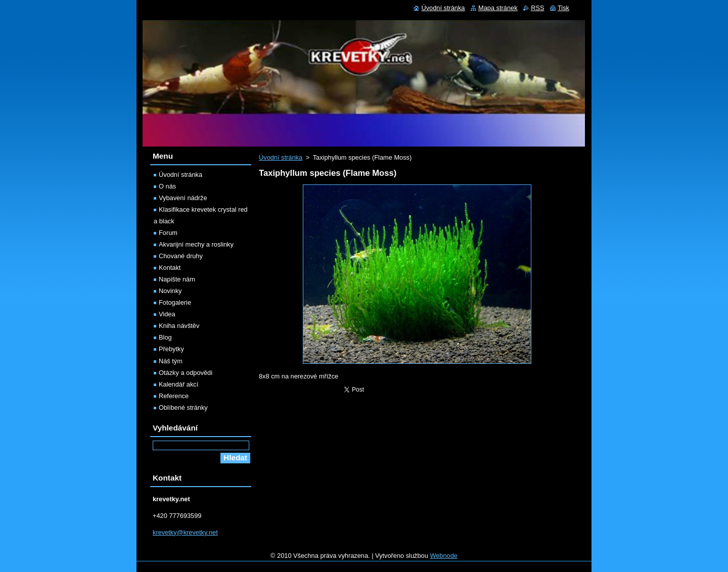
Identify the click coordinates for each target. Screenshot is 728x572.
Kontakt (170, 268)
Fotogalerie (175, 302)
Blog (165, 337)
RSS (537, 8)
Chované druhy (181, 256)
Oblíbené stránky (183, 408)
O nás (167, 186)
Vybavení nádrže (183, 198)
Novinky (170, 291)
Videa (167, 314)
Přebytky (171, 349)
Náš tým (171, 361)
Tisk (563, 8)
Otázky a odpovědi (186, 373)
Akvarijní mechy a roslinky (196, 244)
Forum (168, 233)
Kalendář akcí (178, 384)
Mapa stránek (498, 8)
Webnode (444, 556)
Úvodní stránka (281, 157)
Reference (174, 396)
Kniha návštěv (179, 326)
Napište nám (177, 279)
